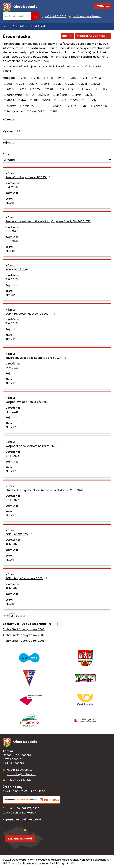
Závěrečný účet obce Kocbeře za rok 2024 (36, 358)
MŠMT (91, 95)
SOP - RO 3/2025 (19, 534)
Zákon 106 (100, 106)
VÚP (85, 106)
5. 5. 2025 (12, 231)
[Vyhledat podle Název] (57, 125)
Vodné (57, 106)
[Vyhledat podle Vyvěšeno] (57, 137)
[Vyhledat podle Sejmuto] (57, 148)
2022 (97, 84)
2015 (10, 84)
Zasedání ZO (38, 111)
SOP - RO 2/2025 (19, 270)
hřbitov (104, 89)
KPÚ (31, 95)
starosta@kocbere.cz (21, 774)
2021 (84, 84)
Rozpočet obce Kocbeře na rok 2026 (32, 446)
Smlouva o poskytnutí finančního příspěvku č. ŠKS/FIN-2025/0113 (51, 221)
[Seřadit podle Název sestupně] (15, 120)
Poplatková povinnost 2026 (22, 820)
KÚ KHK (45, 95)
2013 (86, 78)
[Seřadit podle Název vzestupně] (15, 119)
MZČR (10, 100)
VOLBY (72, 106)
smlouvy (29, 106)
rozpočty (91, 100)
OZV (75, 100)
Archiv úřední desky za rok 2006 (24, 641)
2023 (10, 89)
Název (8, 119)
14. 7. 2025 (12, 412)
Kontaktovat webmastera (45, 860)
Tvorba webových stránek (33, 863)
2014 (98, 78)
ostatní (61, 100)
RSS (67, 36)
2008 (24, 78)
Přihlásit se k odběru (93, 36)
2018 (46, 84)
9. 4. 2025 (12, 187)
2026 (50, 89)
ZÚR (55, 111)
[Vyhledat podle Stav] (57, 160)
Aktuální (11, 203)
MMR (78, 95)
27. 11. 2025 (12, 456)
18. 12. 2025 (12, 544)
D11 (73, 89)
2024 (23, 89)
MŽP (35, 100)
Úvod (6, 26)
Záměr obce (15, 111)
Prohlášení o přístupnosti (94, 860)
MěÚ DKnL (62, 95)
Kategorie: (9, 78)
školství (12, 106)
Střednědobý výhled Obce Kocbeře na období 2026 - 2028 (47, 490)
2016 (22, 84)
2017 (34, 84)
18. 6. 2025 (12, 368)
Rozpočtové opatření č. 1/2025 (28, 177)
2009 (37, 78)
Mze (23, 100)
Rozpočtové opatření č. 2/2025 (29, 402)
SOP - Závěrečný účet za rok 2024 (31, 314)
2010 (50, 78)
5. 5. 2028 (12, 241)
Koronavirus (15, 95)
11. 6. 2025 (12, 279)
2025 (36, 89)
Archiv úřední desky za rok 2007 (24, 635)
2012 (73, 78)
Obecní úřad (20, 26)
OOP (47, 100)
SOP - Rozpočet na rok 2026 (27, 578)
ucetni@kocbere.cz (20, 770)
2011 (62, 78)
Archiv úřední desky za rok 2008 (24, 629)
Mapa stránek (70, 860)
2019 (59, 84)
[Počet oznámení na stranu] (52, 624)
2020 (71, 84)
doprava (87, 89)
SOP (43, 106)
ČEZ (62, 89)
